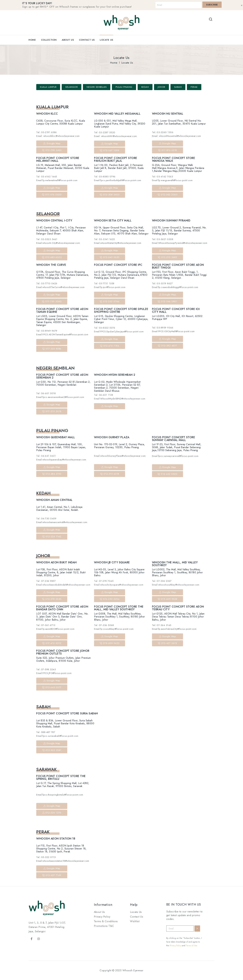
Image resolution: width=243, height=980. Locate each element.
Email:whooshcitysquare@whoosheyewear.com (119, 585)
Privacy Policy (102, 917)
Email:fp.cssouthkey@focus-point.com (114, 629)
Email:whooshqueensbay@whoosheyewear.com (61, 460)
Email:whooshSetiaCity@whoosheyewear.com (118, 243)
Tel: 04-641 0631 (46, 456)
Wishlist (135, 921)
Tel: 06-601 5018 (46, 393)
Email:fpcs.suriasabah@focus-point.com (57, 736)
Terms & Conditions (106, 921)
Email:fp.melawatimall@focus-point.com (57, 180)
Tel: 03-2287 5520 (105, 132)
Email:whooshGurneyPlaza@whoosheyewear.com (120, 456)
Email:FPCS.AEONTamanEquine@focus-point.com (62, 334)
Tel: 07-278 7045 (104, 581)
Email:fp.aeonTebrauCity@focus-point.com (174, 629)
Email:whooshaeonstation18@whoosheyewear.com (63, 861)
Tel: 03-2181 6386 (46, 132)
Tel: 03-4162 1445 (47, 177)
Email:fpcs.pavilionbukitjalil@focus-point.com (118, 180)
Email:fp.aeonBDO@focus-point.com (55, 629)
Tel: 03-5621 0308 (163, 239)
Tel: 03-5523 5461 (47, 239)
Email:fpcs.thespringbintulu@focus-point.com (60, 795)
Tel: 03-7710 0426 (47, 283)
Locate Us (106, 40)
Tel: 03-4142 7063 (163, 177)
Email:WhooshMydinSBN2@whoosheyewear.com (120, 399)
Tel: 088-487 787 (46, 732)
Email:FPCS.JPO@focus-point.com (54, 673)
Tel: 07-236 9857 (46, 581)
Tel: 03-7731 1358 (104, 283)
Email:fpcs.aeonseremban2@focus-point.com (60, 397)
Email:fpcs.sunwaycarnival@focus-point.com (175, 456)
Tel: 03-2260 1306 (163, 132)
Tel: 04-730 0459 (46, 519)
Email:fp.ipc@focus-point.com (110, 287)
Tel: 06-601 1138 (104, 395)
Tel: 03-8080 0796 (105, 177)
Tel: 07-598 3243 (46, 669)
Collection (49, 40)
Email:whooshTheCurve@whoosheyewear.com (60, 287)
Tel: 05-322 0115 (46, 857)
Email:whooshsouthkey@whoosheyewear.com (176, 585)
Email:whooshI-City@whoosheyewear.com (58, 243)
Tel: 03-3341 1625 (104, 239)
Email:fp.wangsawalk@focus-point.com (172, 180)
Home (32, 40)
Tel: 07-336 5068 (104, 625)
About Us (68, 40)
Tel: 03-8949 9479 (47, 331)
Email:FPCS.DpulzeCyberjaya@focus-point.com (119, 332)
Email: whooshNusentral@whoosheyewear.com (177, 136)
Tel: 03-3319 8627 (162, 283)
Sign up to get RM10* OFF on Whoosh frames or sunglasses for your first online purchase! (77, 7)
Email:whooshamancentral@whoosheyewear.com (62, 522)
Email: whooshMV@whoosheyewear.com (115, 136)
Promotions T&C (104, 926)
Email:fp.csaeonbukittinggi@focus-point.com (175, 287)
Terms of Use (192, 946)
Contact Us (87, 40)
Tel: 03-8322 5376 (105, 328)
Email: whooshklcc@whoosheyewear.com (58, 136)
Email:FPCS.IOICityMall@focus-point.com (173, 331)
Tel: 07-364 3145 (162, 625)
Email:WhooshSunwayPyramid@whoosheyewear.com (180, 243)
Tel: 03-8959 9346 (163, 328)
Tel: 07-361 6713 (46, 625)
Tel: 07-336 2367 (162, 581)
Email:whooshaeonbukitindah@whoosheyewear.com (63, 585)
